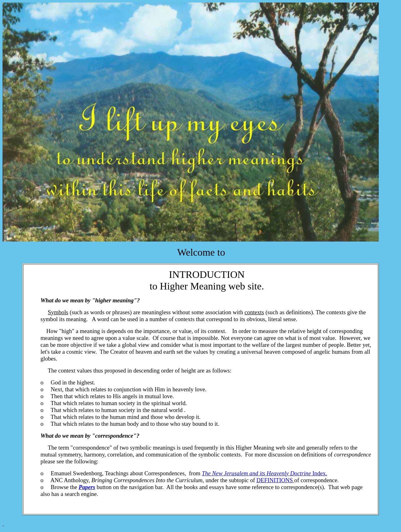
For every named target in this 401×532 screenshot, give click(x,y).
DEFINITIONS (276, 480)
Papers (87, 487)
